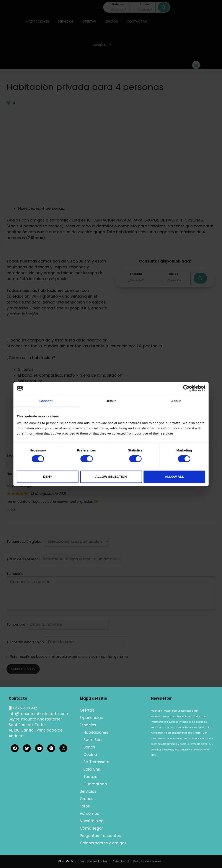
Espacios (88, 725)
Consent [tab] (46, 401)
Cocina (90, 755)
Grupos (87, 799)
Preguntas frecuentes (100, 836)
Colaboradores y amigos (103, 843)
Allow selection (111, 477)
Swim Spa (93, 740)
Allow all (175, 477)
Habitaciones (96, 732)
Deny (48, 477)
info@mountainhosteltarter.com (39, 714)
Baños (89, 747)
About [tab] (176, 401)
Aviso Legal (121, 861)
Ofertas (87, 710)
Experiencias (91, 718)
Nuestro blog (92, 821)
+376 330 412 (23, 708)
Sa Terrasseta (96, 762)
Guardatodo (95, 784)
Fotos (85, 806)
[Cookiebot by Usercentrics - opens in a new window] (186, 388)
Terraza (91, 777)
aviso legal (166, 739)
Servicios (88, 791)
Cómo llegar (91, 828)
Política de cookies (147, 861)
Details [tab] (111, 401)
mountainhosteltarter (42, 719)
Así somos (89, 814)
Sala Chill (92, 769)
